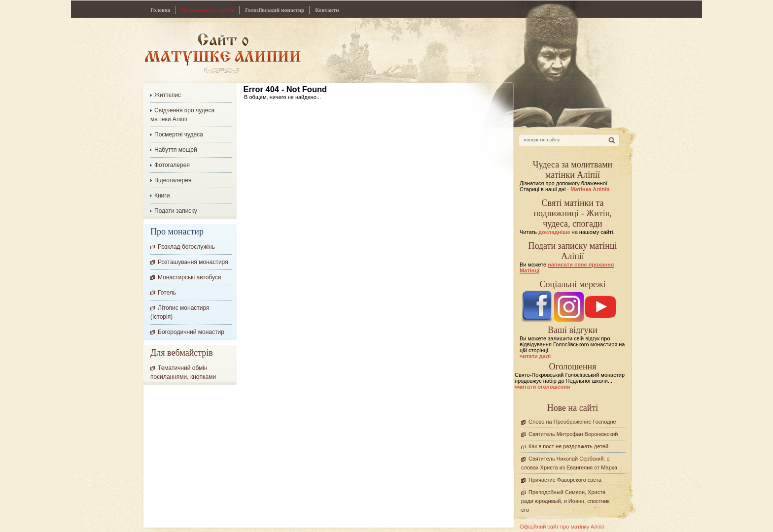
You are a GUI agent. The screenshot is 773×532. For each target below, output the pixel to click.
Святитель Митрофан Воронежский (573, 434)
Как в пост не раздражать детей (568, 446)
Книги (162, 196)
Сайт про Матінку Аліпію (223, 53)
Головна (160, 10)
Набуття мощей (176, 150)
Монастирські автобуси (189, 277)
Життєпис (168, 95)
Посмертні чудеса (179, 134)
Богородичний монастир (191, 332)
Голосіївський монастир (275, 10)
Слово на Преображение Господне (572, 422)
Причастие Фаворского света (565, 480)
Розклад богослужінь (186, 247)
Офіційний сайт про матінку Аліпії (562, 527)
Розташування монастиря (193, 262)
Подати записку (176, 211)
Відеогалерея (173, 180)
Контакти (327, 10)
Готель (167, 293)
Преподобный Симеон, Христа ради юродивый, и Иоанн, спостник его (565, 501)
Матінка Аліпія (590, 189)
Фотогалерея (172, 165)
